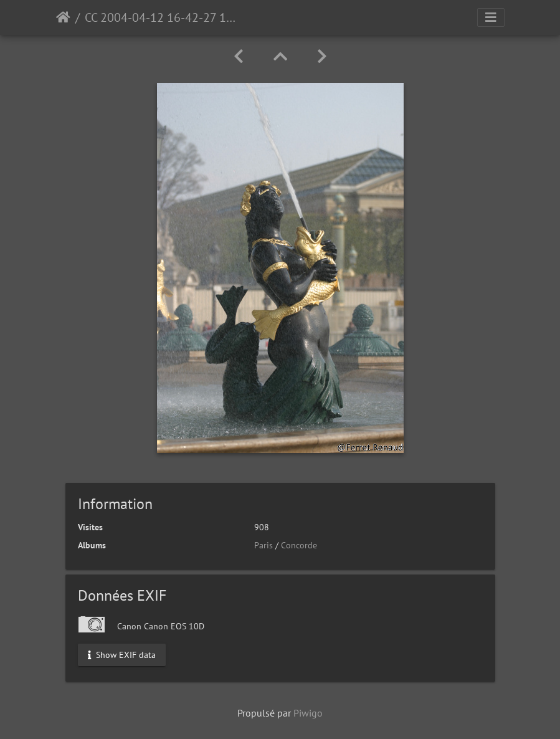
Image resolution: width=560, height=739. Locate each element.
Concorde (299, 545)
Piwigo (308, 713)
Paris (263, 545)
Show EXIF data (122, 654)
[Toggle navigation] (491, 17)
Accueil (63, 17)
